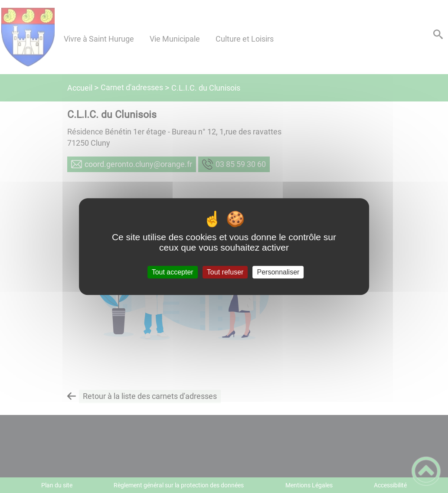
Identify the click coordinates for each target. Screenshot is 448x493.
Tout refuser (225, 272)
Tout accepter (173, 272)
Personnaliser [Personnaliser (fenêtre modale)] (278, 272)
